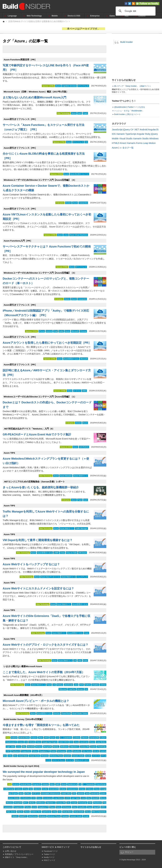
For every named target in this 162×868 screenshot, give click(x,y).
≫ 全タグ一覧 (127, 148)
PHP (81, 685)
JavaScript (69, 685)
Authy (61, 331)
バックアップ (82, 577)
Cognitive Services (69, 86)
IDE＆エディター (82, 760)
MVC (26, 803)
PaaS (85, 113)
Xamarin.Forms (135, 143)
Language (12, 16)
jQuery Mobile (14, 798)
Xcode (88, 756)
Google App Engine (50, 742)
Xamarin (67, 756)
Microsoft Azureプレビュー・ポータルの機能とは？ (36, 701)
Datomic (85, 738)
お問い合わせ (11, 851)
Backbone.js (72, 784)
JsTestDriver (26, 798)
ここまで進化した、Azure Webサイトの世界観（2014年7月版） (44, 672)
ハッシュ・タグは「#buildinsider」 (129, 111)
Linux (66, 235)
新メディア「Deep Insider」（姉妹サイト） (133, 86)
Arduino (34, 738)
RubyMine (77, 751)
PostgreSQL (26, 751)
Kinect (92, 742)
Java (76, 685)
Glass (38, 742)
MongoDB (47, 747)
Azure (58, 86)
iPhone (42, 331)
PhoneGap (102, 747)
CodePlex (72, 689)
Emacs (21, 742)
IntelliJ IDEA (64, 742)
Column (142, 16)
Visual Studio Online (80, 713)
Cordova (77, 738)
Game (112, 16)
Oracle (93, 747)
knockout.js (48, 798)
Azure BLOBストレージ (79, 174)
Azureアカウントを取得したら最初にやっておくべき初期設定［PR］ (47, 343)
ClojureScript (101, 784)
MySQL (56, 747)
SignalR (96, 807)
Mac (24, 747)
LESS (67, 798)
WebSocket (33, 816)
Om (68, 803)
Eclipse (103, 738)
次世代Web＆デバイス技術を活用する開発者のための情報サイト (38, 21)
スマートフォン (58, 760)
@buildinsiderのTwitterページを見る (130, 107)
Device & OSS (74, 16)
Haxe (21, 793)
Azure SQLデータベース (50, 577)
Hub (127, 16)
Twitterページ (49, 854)
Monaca (39, 747)
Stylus (27, 812)
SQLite (96, 751)
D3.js (25, 789)
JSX (34, 798)
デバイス (70, 760)
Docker (68, 203)
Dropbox (95, 685)
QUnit (34, 807)
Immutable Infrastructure (51, 793)
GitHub (103, 685)
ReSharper (61, 751)
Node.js (60, 685)
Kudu (86, 633)
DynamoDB (94, 738)
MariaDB (31, 747)
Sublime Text (36, 812)
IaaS (80, 113)
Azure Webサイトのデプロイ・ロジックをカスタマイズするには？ (45, 645)
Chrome (83, 331)
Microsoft (75, 331)
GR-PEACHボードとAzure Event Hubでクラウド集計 (37, 434)
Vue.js (88, 812)
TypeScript (47, 812)
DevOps (57, 713)
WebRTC (23, 816)
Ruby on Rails (72, 553)
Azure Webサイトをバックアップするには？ (31, 564)
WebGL (15, 816)
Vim (15, 756)
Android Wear (24, 738)
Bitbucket (63, 689)
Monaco (80, 689)
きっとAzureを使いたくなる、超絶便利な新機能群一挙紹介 (41, 487)
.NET (137, 130)
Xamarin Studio (78, 756)
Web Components (99, 812)
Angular (141, 134)
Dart (31, 789)
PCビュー (129, 852)
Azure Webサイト (81, 476)
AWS (84, 391)
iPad (56, 331)
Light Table (10, 747)
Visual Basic (23, 756)
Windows (45, 756)
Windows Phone (56, 756)
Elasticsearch (11, 742)
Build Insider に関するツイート (127, 114)
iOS (71, 742)
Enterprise (95, 16)
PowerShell (66, 713)
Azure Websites (66, 476)
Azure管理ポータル (71, 359)
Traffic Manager (81, 528)
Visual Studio (34, 756)
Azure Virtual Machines (79, 235)
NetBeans (64, 747)
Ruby (62, 553)
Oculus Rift (85, 747)
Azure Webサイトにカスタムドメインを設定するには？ (38, 588)
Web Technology (34, 16)
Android (49, 331)
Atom (41, 738)
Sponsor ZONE (48, 86)
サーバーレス (83, 86)
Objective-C (74, 747)
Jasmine (81, 793)
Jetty (80, 660)
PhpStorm (16, 751)
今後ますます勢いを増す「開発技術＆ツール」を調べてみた (41, 725)
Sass (90, 807)
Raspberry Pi (44, 751)
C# (86, 142)
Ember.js (90, 789)
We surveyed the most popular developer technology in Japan (44, 772)
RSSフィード (50, 860)
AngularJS (37, 784)
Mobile (55, 16)
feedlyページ (49, 857)
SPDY (103, 807)
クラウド (77, 391)
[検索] (135, 11)
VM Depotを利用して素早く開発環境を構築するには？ (38, 540)
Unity (10, 756)
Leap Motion (101, 742)
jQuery (103, 793)
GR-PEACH (84, 447)
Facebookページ (51, 851)
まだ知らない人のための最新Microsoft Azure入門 (34, 97)
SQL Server (87, 751)
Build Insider (126, 42)
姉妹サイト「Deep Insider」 (17, 857)
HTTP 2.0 (36, 793)
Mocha (103, 798)
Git (75, 660)
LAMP (56, 553)
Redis (53, 751)
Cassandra (83, 203)
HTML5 (28, 793)
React (52, 807)
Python (88, 685)
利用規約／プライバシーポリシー (19, 854)
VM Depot (82, 553)
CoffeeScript (9, 789)
